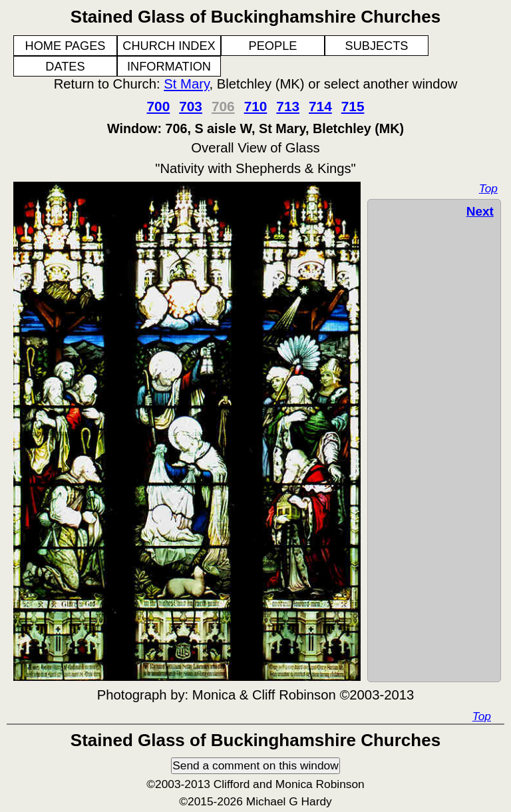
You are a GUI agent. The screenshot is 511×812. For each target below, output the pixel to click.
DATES (65, 67)
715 (353, 106)
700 (159, 106)
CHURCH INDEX (169, 46)
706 (223, 106)
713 (288, 106)
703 (191, 106)
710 (256, 106)
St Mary (186, 84)
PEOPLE (273, 46)
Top (488, 188)
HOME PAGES (66, 46)
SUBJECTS (377, 46)
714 (320, 106)
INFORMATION (169, 67)
